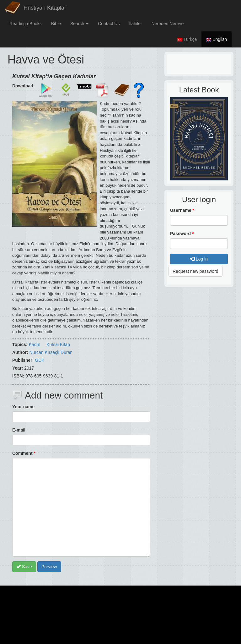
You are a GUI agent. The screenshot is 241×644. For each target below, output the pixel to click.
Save (24, 567)
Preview (49, 567)
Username (182, 210)
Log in (199, 259)
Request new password (195, 271)
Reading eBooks (26, 24)
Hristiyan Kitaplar (45, 8)
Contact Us (109, 24)
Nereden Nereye (168, 24)
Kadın (35, 344)
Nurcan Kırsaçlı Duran (51, 352)
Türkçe (187, 39)
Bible (56, 24)
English (217, 39)
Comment (24, 453)
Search (79, 24)
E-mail (19, 430)
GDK (40, 360)
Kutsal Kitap (58, 344)
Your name (23, 407)
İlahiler (135, 24)
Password (182, 234)
